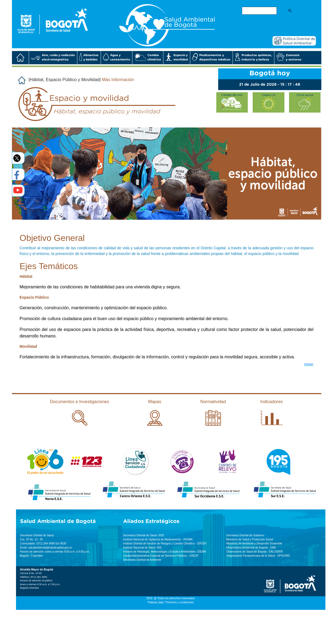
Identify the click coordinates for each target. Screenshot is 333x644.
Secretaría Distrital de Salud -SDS (144, 535)
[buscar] (259, 11)
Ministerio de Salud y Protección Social (250, 539)
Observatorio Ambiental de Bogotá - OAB (251, 548)
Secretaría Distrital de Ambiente (142, 560)
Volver (309, 364)
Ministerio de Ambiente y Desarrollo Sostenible (254, 543)
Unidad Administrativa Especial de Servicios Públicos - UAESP (161, 556)
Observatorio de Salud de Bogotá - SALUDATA (255, 552)
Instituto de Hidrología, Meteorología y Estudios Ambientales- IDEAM (165, 552)
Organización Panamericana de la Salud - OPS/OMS (258, 556)
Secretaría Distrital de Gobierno (245, 535)
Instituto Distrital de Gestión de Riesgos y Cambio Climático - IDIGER (165, 543)
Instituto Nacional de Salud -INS (142, 548)
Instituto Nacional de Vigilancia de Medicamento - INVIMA (158, 539)
